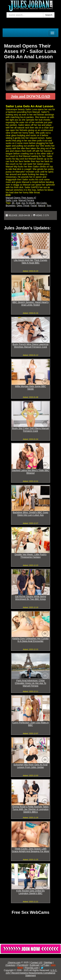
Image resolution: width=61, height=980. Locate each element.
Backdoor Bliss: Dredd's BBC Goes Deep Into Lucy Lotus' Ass (30, 514)
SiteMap (48, 962)
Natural (42, 205)
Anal (18, 203)
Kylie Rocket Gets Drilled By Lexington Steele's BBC (30, 892)
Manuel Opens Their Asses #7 (21, 198)
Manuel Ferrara (26, 200)
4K (13, 203)
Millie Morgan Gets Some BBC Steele (31, 388)
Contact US (36, 962)
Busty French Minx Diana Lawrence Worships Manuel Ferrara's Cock (30, 346)
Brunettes (11, 205)
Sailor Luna (11, 200)
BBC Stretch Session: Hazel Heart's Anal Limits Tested (30, 304)
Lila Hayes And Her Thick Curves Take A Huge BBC (30, 261)
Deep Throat (23, 205)
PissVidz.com (32, 968)
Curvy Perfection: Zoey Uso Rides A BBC (30, 724)
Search (49, 15)
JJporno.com (14, 962)
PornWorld (23, 965)
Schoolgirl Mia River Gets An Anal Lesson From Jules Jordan (30, 766)
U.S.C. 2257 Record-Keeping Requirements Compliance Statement (31, 973)
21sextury (10, 965)
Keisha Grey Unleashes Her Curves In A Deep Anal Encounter (31, 640)
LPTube (45, 965)
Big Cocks (42, 203)
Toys (49, 205)
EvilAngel (34, 965)
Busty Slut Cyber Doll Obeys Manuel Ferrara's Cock (30, 430)
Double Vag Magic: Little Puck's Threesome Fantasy (30, 556)
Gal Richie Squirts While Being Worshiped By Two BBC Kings (30, 598)
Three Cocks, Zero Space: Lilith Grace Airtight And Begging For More (30, 850)
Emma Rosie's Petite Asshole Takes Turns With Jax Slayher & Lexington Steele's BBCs (30, 809)
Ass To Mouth (28, 203)
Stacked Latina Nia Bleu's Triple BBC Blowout (31, 472)
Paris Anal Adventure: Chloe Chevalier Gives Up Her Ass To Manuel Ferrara (31, 683)
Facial (34, 205)
